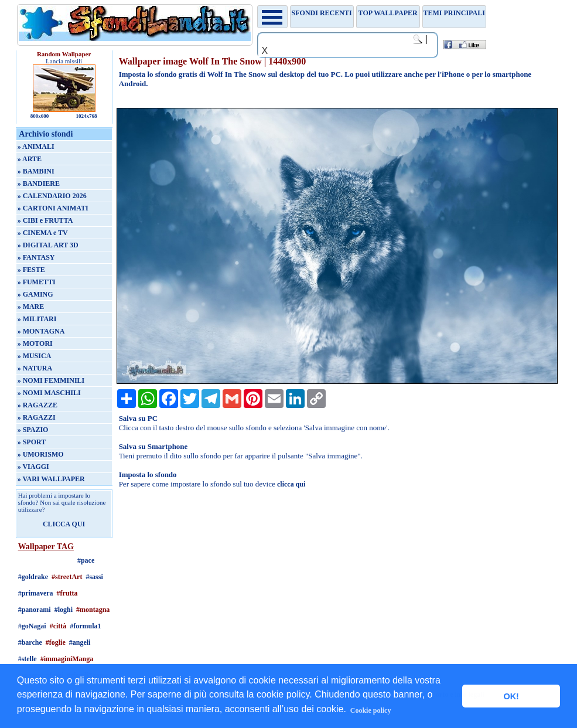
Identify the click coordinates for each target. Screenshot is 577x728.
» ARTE (30, 159)
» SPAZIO (33, 430)
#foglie (56, 642)
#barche (30, 642)
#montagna (93, 610)
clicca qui (291, 484)
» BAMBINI (36, 171)
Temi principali (454, 13)
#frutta (67, 593)
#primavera (36, 593)
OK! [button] (511, 696)
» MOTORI (35, 343)
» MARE (31, 307)
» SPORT (32, 442)
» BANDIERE (39, 183)
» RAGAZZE (37, 405)
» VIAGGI (33, 467)
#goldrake (33, 577)
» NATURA (35, 368)
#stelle (28, 659)
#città (58, 626)
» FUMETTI (37, 282)
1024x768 (86, 116)
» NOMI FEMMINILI (51, 380)
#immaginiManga (67, 659)
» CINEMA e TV (43, 233)
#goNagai (32, 626)
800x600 (40, 116)
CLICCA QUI (64, 524)
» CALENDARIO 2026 (52, 196)
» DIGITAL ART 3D (48, 245)
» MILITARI (37, 319)
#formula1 (85, 626)
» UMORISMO (41, 454)
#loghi (64, 610)
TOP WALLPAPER (388, 13)
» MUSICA (35, 356)
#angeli (80, 642)
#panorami (35, 610)
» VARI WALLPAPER (51, 479)
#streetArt (67, 577)
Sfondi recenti (322, 13)
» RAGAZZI (37, 417)
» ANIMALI (36, 147)
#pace (86, 560)
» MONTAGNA (41, 331)
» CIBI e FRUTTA (45, 220)
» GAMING (35, 294)
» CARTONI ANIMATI (53, 208)
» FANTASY (36, 257)
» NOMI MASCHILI (49, 393)
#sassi (94, 577)
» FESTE (31, 270)
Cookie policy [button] (371, 710)
